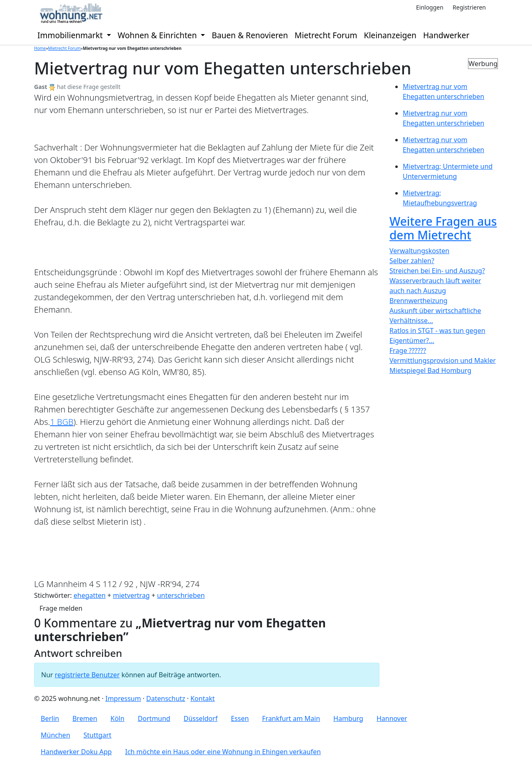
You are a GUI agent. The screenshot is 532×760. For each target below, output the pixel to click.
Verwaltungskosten (419, 251)
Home (40, 48)
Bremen (85, 718)
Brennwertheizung (419, 301)
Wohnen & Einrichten (158, 35)
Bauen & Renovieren (250, 35)
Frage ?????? (408, 350)
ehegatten (90, 595)
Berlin (50, 718)
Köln (118, 718)
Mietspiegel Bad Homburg (430, 370)
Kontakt (203, 698)
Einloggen (430, 7)
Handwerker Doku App (76, 752)
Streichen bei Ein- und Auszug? (437, 271)
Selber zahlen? (412, 261)
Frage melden (61, 608)
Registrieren (469, 7)
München (55, 735)
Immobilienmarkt (71, 35)
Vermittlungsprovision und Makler (443, 360)
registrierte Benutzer (87, 675)
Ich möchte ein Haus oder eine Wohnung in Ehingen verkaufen (223, 752)
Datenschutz (166, 698)
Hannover (392, 718)
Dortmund (154, 718)
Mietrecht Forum (326, 35)
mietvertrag (132, 595)
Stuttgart (97, 735)
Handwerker (446, 35)
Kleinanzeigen (390, 35)
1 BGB (62, 422)
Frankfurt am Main (291, 718)
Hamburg (348, 718)
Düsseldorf (201, 718)
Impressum (123, 698)
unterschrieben (181, 595)
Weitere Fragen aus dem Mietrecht (443, 228)
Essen (240, 718)
